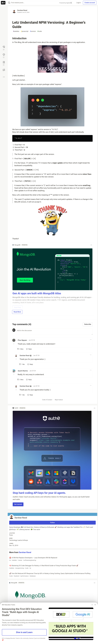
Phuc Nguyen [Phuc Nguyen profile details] (22, 340)
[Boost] (4, 70)
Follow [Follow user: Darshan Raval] (53, 523)
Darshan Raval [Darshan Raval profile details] (25, 356)
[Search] (9, 3)
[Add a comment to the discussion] (54, 332)
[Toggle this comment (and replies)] (14, 344)
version (33, 31)
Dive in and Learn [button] (24, 632)
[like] (20, 349)
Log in (79, 3)
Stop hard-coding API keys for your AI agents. (39, 493)
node (40, 31)
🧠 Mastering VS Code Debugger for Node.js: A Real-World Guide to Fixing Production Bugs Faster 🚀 (52, 567)
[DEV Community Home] (3, 3)
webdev (16, 31)
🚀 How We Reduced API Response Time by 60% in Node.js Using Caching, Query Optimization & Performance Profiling (52, 575)
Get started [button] (18, 504)
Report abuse (59, 400)
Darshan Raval (22, 10)
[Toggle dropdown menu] (91, 245)
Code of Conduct (47, 400)
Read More (17, 312)
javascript (25, 31)
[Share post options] (4, 77)
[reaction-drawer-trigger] (4, 48)
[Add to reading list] (4, 63)
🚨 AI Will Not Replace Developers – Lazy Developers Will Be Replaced (52, 559)
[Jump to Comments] (4, 56)
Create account (90, 3)
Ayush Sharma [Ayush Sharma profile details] (23, 371)
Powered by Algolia (66, 3)
